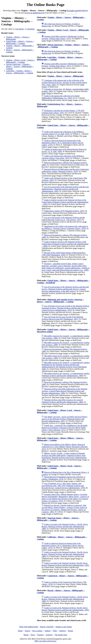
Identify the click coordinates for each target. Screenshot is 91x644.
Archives (49, 635)
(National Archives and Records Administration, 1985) (65, 189)
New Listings (37, 631)
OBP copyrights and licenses (45, 641)
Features (40, 635)
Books (26, 635)
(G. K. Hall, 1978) (63, 133)
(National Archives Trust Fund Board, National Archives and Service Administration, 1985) (64, 457)
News (33, 635)
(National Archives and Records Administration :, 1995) (65, 202)
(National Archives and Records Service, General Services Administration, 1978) (63, 486)
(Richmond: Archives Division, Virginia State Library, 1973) (63, 37)
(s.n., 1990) (66, 267)
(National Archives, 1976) (65, 170)
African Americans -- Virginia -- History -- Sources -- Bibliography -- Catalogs (20, 66)
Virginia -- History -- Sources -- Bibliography (66, 76)
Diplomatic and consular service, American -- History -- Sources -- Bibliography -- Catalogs (60, 301)
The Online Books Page (45, 5)
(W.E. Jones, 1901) (64, 83)
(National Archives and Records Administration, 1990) (66, 375)
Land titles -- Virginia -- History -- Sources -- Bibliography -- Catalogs (20, 72)
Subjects (62, 631)
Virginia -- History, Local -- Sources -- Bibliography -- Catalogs (21, 61)
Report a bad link (47, 627)
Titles (55, 631)
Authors (48, 631)
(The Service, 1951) (63, 219)
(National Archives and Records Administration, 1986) (62, 401)
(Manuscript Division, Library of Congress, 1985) (64, 509)
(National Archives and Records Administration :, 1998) (65, 244)
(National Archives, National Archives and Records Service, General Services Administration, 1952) (65, 308)
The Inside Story (61, 635)
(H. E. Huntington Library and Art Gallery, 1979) (62, 143)
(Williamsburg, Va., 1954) (61, 97)
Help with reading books (29, 627)
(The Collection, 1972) (65, 428)
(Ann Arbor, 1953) (63, 157)
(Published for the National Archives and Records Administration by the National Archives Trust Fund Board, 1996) (66, 366)
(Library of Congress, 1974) (65, 498)
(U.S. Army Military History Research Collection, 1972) (65, 447)
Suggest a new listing (64, 627)
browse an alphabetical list (35, 13)
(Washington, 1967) (62, 318)
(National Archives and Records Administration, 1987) (64, 419)
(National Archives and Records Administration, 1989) (65, 527)
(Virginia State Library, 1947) (63, 112)
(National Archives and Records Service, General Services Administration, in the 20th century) (65, 289)
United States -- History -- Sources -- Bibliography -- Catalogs (20, 42)
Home (20, 631)
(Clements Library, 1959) (65, 227)
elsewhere (31, 29)
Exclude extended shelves (77, 11)
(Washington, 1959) (64, 254)
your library (20, 29)
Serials (71, 631)
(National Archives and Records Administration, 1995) (65, 564)
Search (27, 631)
